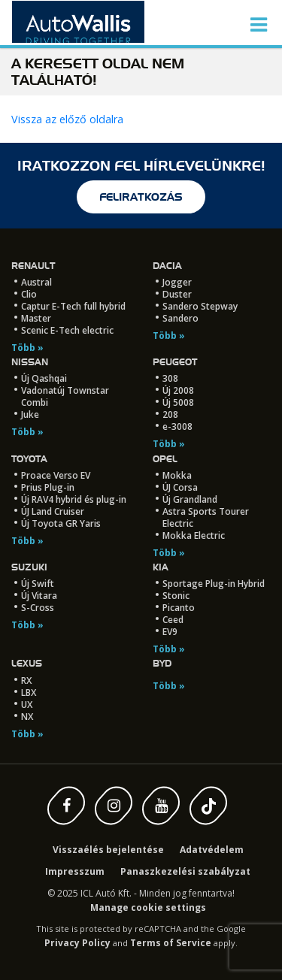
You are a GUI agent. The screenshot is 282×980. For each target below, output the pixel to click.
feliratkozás (141, 197)
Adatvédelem (212, 850)
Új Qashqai (44, 378)
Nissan (30, 362)
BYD (162, 663)
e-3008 (177, 426)
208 (170, 414)
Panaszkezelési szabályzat (185, 871)
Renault (33, 266)
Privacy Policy (77, 943)
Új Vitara (39, 596)
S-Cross (38, 608)
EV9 (170, 632)
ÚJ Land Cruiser (53, 511)
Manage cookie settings (148, 907)
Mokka (177, 475)
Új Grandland (190, 499)
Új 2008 (178, 390)
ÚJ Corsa (180, 487)
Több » (27, 348)
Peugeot (175, 362)
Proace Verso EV (56, 475)
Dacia (167, 266)
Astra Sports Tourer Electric (206, 517)
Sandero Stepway (200, 306)
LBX (29, 693)
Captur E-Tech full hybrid (73, 306)
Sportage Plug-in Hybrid (214, 584)
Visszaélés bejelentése (108, 850)
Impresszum (75, 871)
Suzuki (29, 567)
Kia (161, 567)
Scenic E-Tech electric (67, 330)
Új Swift (38, 584)
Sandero (180, 318)
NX (27, 717)
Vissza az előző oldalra (67, 119)
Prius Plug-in (48, 487)
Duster (177, 294)
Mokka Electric (194, 535)
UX (27, 705)
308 (170, 378)
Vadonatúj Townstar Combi (65, 396)
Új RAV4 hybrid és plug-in (74, 499)
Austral (36, 282)
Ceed (173, 620)
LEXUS (27, 663)
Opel (165, 459)
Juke (30, 414)
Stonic (176, 596)
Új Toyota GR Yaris (61, 523)
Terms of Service (171, 943)
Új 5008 (178, 402)
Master (36, 318)
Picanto (179, 608)
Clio (29, 294)
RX (26, 681)
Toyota (29, 459)
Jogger (177, 282)
